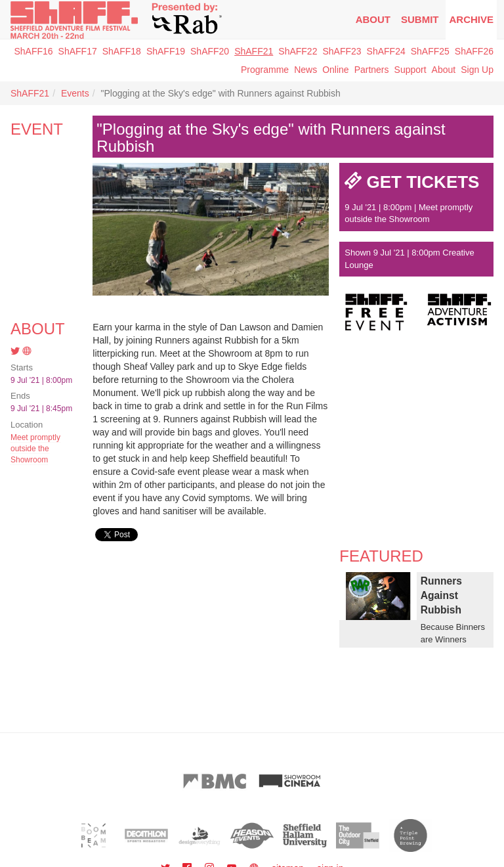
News (305, 70)
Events (75, 93)
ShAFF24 (386, 51)
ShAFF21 (254, 51)
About (373, 19)
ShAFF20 (210, 51)
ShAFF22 (298, 51)
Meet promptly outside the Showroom (35, 449)
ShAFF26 (474, 51)
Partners (372, 70)
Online (335, 70)
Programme (265, 70)
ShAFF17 (78, 51)
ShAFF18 (122, 51)
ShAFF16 (33, 51)
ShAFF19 (166, 51)
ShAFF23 (342, 51)
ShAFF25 (430, 51)
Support (410, 70)
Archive (471, 19)
